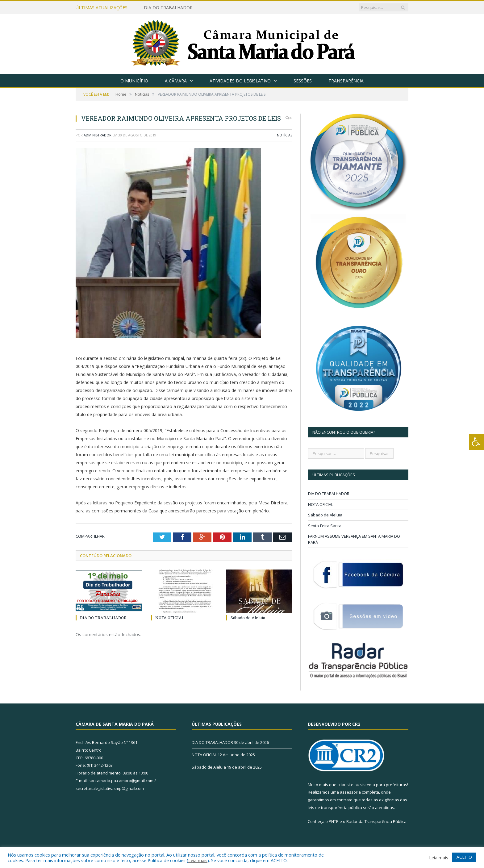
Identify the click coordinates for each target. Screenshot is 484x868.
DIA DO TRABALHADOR (168, 8)
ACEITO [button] (464, 857)
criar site (345, 785)
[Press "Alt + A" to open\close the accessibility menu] (476, 442)
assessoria (350, 792)
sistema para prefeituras (384, 785)
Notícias (285, 135)
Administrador (98, 135)
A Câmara (176, 81)
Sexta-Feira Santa (325, 526)
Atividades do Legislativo (240, 81)
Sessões (303, 81)
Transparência (346, 81)
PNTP (334, 821)
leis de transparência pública (335, 807)
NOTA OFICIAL (170, 618)
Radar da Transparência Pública (376, 821)
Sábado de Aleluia (248, 618)
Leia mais (198, 860)
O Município (134, 81)
